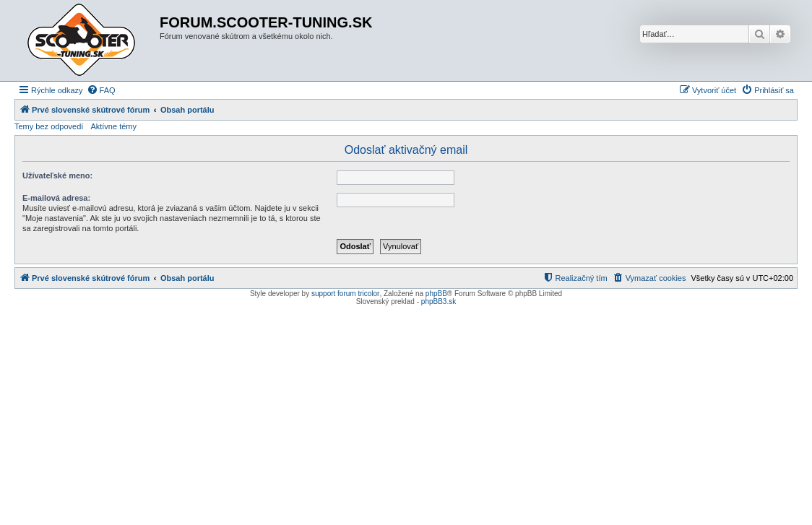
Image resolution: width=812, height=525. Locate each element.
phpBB (436, 294)
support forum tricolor (345, 294)
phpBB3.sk (439, 301)
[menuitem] (101, 90)
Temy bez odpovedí (49, 126)
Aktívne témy (113, 126)
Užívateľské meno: (57, 175)
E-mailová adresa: (56, 198)
